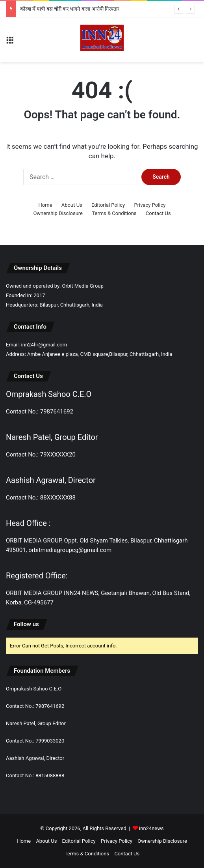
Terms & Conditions (114, 213)
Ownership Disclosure (58, 213)
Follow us (26, 624)
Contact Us (158, 213)
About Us (72, 205)
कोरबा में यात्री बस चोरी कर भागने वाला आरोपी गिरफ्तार (70, 9)
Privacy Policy (150, 205)
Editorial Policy (108, 205)
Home (45, 205)
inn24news (151, 828)
